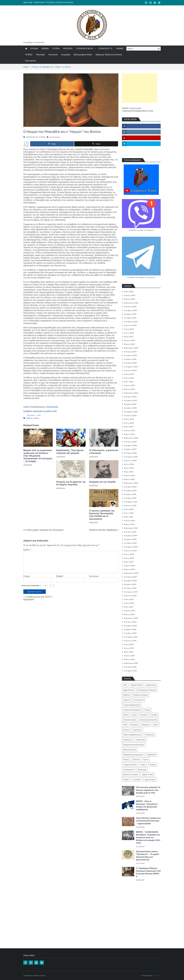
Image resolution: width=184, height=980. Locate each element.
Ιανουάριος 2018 (130, 667)
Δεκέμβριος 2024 (130, 355)
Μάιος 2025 (129, 337)
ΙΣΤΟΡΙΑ (56, 49)
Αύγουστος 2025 (130, 325)
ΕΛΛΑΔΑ (34, 49)
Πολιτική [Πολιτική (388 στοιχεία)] (136, 760)
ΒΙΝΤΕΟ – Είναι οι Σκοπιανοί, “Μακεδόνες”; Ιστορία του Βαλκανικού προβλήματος (147, 805)
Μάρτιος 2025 (129, 344)
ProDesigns (157, 976)
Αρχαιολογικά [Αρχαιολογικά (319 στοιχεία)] (128, 690)
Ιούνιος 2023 (129, 423)
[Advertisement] (140, 88)
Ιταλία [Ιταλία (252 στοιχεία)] (156, 725)
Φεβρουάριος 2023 (131, 438)
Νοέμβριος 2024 (130, 359)
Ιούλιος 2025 (129, 329)
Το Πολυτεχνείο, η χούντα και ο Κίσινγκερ (104, 452)
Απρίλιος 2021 (129, 521)
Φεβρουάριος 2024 (131, 393)
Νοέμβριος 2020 (130, 539)
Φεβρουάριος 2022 (131, 483)
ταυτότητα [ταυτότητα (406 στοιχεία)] (137, 779)
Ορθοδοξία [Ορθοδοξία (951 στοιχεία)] (151, 755)
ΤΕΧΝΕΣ (29, 55)
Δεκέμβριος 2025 (130, 310)
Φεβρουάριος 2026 (131, 303)
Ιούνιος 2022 (129, 468)
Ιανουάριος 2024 (130, 397)
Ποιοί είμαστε (31, 61)
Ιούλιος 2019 (129, 599)
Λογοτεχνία (53, 55)
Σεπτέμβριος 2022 (131, 457)
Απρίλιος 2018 (129, 656)
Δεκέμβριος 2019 (130, 581)
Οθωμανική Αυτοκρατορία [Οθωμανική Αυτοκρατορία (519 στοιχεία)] (133, 755)
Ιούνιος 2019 (129, 603)
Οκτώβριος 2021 (130, 498)
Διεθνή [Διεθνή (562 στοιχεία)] (126, 715)
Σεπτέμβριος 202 (130, 671)
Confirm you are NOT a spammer (38, 598)
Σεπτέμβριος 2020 (131, 547)
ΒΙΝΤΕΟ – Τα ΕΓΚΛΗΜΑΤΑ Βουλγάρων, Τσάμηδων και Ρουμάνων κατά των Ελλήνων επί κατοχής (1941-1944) (148, 837)
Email (60, 576)
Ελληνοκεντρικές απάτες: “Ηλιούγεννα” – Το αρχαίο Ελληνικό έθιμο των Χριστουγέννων (148, 856)
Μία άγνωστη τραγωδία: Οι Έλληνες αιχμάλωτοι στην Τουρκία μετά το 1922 (148, 790)
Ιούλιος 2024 (129, 374)
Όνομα (27, 576)
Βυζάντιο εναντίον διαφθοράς (103, 530)
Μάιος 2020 (129, 562)
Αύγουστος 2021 (130, 506)
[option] (70, 2)
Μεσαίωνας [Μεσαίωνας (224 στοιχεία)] (128, 740)
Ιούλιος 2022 (129, 464)
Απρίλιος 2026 (130, 295)
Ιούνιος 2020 (129, 558)
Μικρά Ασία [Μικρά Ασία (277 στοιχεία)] (141, 740)
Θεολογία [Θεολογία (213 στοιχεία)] (134, 725)
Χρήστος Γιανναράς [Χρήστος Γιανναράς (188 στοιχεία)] (131, 774)
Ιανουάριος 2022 (130, 487)
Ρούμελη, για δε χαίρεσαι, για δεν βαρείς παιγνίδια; (71, 483)
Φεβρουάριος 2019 (131, 618)
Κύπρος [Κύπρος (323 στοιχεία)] (126, 730)
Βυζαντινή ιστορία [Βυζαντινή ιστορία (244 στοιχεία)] (141, 695)
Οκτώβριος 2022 (130, 453)
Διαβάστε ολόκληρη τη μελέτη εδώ (40, 411)
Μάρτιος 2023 (129, 434)
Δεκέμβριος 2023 (130, 400)
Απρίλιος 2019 (129, 611)
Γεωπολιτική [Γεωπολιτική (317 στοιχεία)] (139, 700)
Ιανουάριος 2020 (130, 577)
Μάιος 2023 (129, 427)
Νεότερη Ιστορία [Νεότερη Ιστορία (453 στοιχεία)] (130, 750)
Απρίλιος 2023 (130, 430)
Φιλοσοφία (40, 55)
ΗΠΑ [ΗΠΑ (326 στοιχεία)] (125, 725)
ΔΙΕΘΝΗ (45, 49)
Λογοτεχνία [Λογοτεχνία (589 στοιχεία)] (137, 730)
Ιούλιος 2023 (129, 419)
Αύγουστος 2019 (130, 596)
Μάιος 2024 (129, 382)
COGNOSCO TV (105, 49)
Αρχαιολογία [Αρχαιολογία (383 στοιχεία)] (151, 685)
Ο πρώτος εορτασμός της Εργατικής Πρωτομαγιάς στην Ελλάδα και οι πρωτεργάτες (102, 515)
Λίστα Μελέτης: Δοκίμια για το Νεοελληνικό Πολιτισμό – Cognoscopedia (148, 821)
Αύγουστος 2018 (130, 641)
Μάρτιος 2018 (129, 659)
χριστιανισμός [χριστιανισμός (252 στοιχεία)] (150, 779)
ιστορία (36, 418)
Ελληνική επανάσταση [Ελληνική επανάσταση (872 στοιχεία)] (149, 720)
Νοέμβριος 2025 (130, 314)
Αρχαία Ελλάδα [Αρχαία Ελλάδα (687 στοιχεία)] (137, 685)
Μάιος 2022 (129, 472)
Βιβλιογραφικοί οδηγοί (83, 55)
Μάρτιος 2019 (129, 614)
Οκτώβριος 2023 (130, 408)
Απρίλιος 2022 (130, 476)
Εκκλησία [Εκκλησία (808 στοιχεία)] (144, 715)
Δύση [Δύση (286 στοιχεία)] (134, 715)
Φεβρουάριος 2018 (131, 663)
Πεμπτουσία (52, 407)
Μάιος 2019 (129, 607)
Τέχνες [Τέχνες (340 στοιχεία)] (143, 765)
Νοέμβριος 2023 (130, 404)
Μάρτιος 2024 (129, 389)
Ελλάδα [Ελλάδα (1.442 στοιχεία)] (154, 715)
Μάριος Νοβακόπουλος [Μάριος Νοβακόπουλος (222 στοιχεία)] (132, 735)
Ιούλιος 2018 (129, 644)
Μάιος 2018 (128, 652)
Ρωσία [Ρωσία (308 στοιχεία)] (146, 760)
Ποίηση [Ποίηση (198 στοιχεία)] (126, 760)
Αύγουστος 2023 (130, 415)
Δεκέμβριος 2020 (130, 536)
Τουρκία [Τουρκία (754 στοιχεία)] (153, 765)
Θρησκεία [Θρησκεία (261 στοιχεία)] (146, 725)
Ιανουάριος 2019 (130, 622)
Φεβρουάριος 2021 (131, 528)
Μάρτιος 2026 (129, 299)
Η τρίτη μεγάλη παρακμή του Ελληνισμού (44, 530)
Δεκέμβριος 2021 (130, 491)
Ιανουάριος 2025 (130, 352)
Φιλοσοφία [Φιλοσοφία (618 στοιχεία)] (142, 770)
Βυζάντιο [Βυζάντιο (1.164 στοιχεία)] (127, 695)
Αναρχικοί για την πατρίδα (102, 482)
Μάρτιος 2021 (129, 524)
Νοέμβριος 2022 (130, 449)
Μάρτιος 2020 (129, 569)
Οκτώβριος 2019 (130, 588)
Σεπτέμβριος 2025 (131, 322)
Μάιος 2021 (128, 517)
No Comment (55, 137)
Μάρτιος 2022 (129, 479)
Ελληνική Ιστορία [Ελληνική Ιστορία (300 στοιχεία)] (130, 720)
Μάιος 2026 (129, 292)
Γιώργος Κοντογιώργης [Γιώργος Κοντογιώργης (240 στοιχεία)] (132, 710)
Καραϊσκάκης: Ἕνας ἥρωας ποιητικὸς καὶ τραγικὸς (54, 2)
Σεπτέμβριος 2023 (131, 412)
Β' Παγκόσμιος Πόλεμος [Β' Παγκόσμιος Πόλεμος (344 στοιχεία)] (147, 690)
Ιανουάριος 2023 (130, 442)
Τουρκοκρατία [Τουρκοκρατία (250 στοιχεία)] (129, 770)
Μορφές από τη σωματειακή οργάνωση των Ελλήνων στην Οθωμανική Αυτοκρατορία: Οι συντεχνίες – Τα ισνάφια (38, 456)
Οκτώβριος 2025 (130, 318)
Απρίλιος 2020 (130, 566)
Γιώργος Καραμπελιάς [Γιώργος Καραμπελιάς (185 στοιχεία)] (132, 705)
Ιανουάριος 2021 (130, 532)
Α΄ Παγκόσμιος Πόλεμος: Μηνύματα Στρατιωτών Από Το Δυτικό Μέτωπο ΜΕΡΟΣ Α (148, 872)
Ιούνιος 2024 (129, 378)
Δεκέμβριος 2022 (130, 445)
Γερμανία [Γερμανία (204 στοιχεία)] (127, 700)
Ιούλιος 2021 (129, 509)
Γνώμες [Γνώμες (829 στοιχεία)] (147, 710)
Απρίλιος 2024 (130, 385)
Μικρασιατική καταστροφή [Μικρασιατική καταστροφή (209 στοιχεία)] (134, 745)
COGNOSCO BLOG (85, 49)
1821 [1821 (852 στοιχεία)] (125, 685)
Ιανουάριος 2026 (130, 307)
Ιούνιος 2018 (129, 648)
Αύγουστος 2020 (130, 551)
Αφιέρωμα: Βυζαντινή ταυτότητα (109, 55)
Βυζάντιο (29, 418)
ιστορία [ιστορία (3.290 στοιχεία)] (126, 779)
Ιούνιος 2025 (129, 333)
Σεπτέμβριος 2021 (131, 502)
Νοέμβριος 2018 (130, 629)
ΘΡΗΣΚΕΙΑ (68, 49)
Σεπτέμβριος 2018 (131, 637)
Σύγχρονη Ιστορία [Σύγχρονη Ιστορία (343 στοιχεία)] (130, 765)
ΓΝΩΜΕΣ (120, 49)
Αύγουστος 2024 (130, 370)
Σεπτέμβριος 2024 (131, 367)
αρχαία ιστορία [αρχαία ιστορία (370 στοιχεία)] (148, 774)
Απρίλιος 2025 (130, 340)
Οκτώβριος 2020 (130, 543)
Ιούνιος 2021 (129, 513)
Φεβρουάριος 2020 (131, 573)
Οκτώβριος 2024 (130, 363)
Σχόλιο (27, 550)
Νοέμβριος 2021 (130, 494)
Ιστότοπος (94, 576)
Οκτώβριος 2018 (130, 633)
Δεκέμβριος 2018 (130, 626)
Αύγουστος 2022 (130, 461)
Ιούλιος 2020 (129, 554)
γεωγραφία (66, 55)
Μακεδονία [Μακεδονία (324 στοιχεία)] (149, 735)
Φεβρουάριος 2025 (131, 348)
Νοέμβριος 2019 (130, 584)
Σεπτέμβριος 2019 (131, 592)
